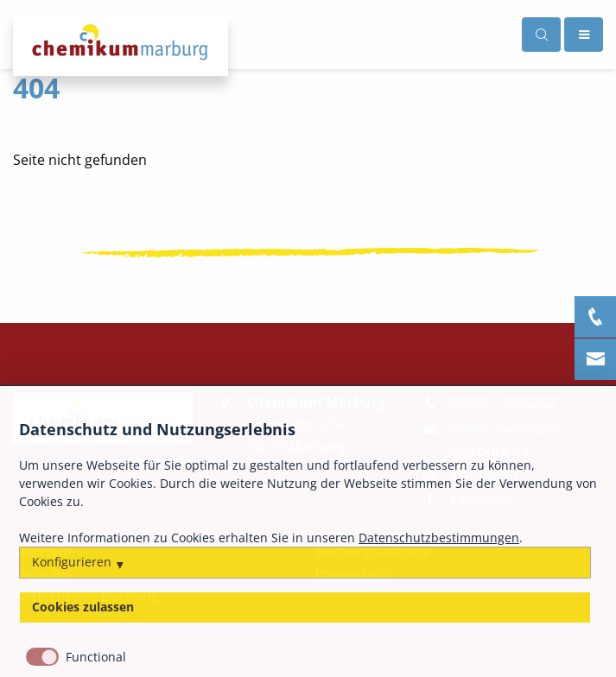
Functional (96, 658)
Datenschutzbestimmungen (439, 538)
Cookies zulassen (83, 608)
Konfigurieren (72, 562)
